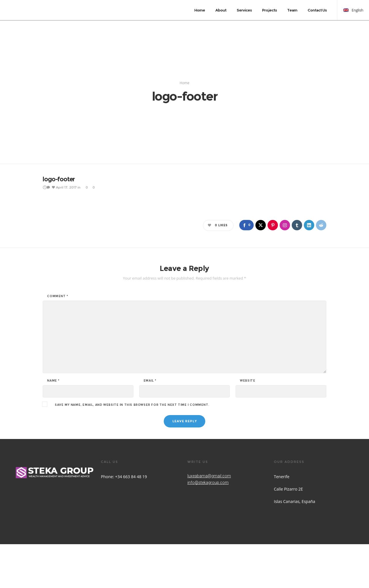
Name (53, 425)
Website (247, 425)
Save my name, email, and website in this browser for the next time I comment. (132, 449)
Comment (58, 340)
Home (184, 105)
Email (150, 425)
